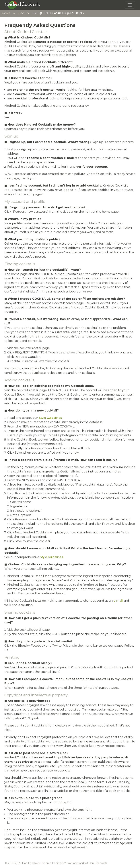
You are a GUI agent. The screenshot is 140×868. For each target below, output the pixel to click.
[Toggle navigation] (130, 5)
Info (21, 13)
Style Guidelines (50, 418)
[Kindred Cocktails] (22, 5)
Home (6, 13)
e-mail (118, 601)
